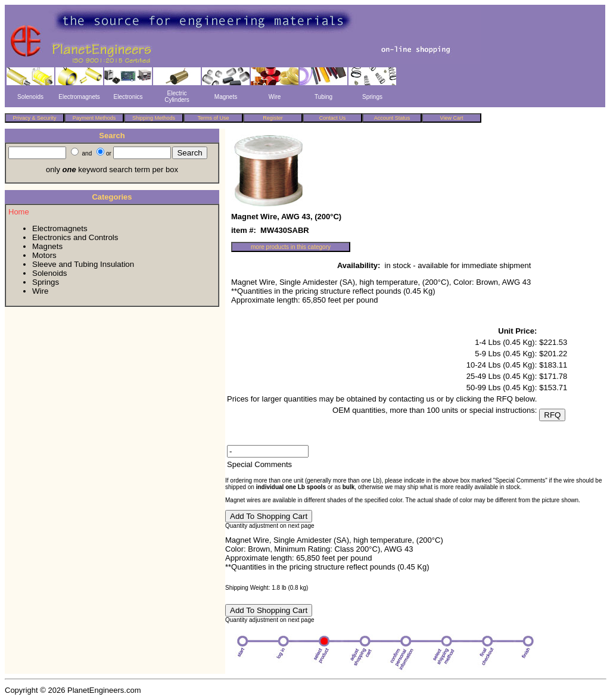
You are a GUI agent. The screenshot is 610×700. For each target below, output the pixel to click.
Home (19, 212)
